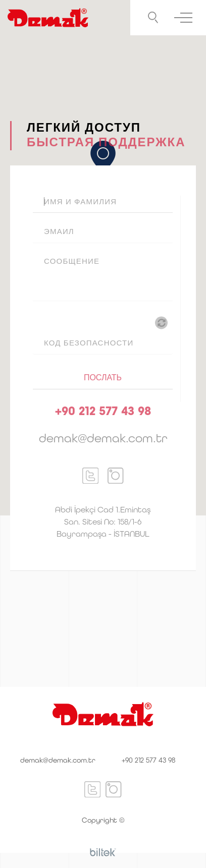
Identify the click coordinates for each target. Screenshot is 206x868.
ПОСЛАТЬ (103, 378)
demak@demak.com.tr (58, 760)
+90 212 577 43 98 (148, 760)
